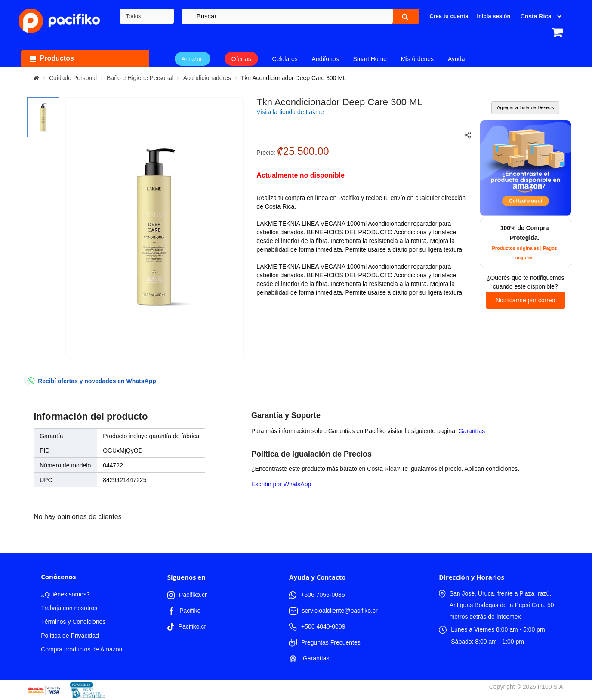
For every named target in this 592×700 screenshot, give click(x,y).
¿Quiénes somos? (65, 594)
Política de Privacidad (70, 636)
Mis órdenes (417, 59)
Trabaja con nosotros (69, 608)
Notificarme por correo (526, 300)
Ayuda (456, 59)
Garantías (472, 431)
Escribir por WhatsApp (281, 484)
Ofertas (241, 59)
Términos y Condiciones (73, 622)
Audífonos (325, 59)
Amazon (193, 59)
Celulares (285, 59)
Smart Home (370, 59)
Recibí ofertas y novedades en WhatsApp (97, 381)
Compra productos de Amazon (82, 649)
